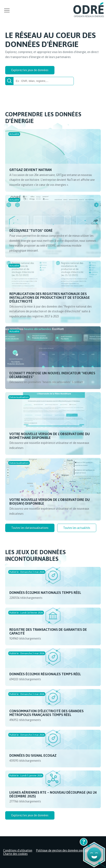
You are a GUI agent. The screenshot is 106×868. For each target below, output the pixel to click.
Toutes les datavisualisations (30, 528)
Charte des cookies (15, 854)
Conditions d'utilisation (18, 850)
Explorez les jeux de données (30, 70)
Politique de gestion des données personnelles (66, 850)
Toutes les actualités (77, 528)
